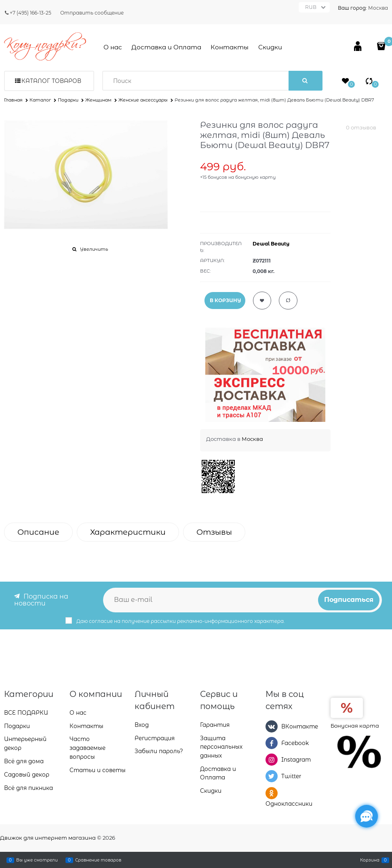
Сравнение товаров (98, 860)
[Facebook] (272, 743)
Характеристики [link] (128, 532)
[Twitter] (272, 776)
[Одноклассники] (272, 793)
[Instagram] (272, 759)
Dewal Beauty (271, 244)
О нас (113, 47)
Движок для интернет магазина (48, 838)
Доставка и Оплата (166, 47)
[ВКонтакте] (272, 726)
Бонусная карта (355, 725)
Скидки (270, 47)
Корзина (370, 860)
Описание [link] (38, 532)
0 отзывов (361, 127)
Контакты (230, 47)
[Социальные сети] (367, 816)
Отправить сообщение (92, 13)
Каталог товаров (51, 81)
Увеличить (94, 249)
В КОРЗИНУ (225, 300)
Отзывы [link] (214, 532)
